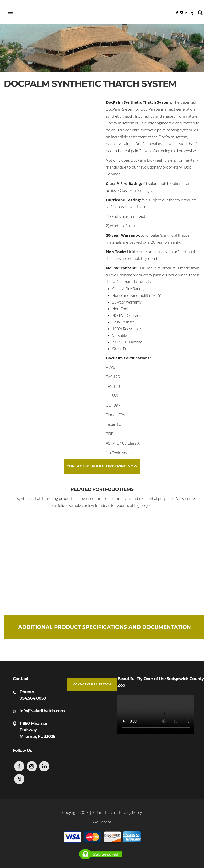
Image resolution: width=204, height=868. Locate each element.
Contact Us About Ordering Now (102, 466)
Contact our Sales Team (92, 684)
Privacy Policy (130, 812)
